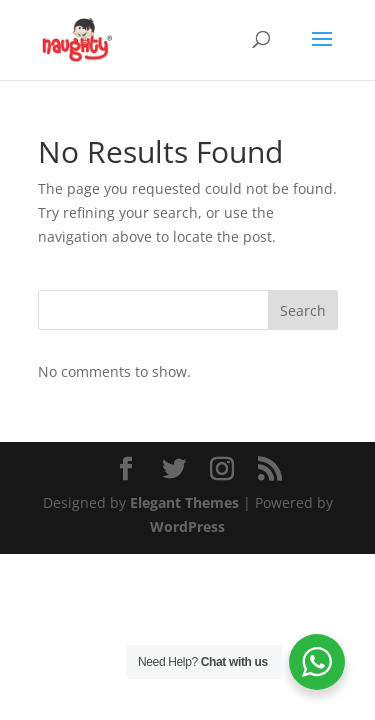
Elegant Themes (184, 502)
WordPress (187, 526)
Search (303, 310)
